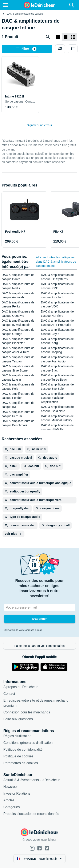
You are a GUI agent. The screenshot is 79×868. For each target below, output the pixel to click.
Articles (9, 800)
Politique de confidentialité (23, 749)
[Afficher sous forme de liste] (66, 37)
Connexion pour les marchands (27, 712)
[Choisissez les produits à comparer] (60, 49)
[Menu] (5, 5)
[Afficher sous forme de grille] (58, 37)
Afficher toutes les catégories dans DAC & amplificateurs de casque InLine (56, 262)
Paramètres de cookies (21, 763)
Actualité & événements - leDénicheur (32, 780)
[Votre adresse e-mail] (40, 607)
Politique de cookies (18, 756)
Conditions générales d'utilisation (28, 743)
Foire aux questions (18, 719)
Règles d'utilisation (17, 736)
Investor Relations (17, 793)
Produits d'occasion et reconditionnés (31, 814)
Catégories (11, 807)
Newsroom (11, 787)
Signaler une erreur (40, 125)
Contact (9, 694)
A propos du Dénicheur (21, 687)
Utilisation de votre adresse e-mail (23, 630)
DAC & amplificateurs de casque (25, 14)
